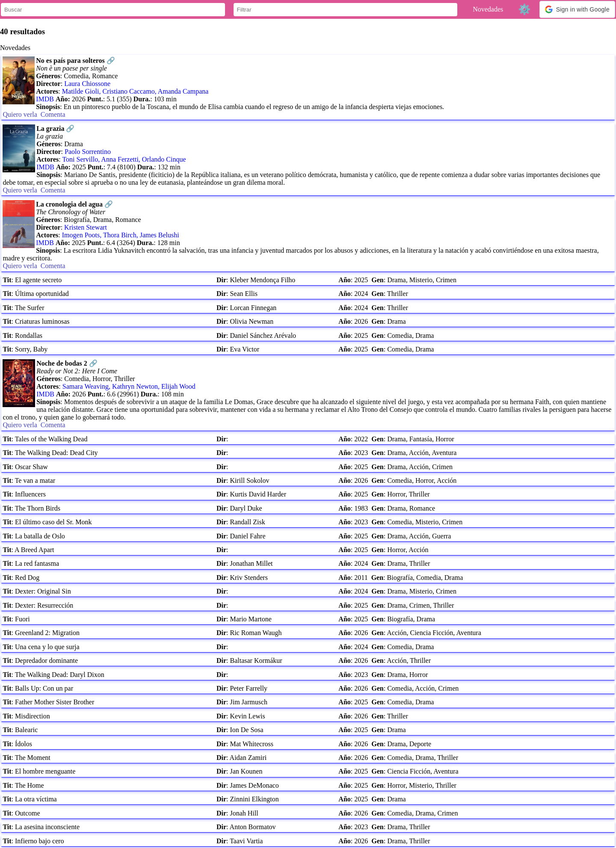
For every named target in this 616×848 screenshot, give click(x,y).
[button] (577, 9)
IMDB (45, 99)
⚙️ (524, 9)
